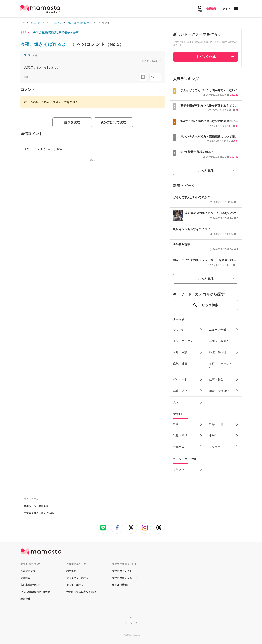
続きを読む (72, 122)
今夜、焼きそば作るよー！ (49, 44)
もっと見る (206, 171)
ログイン (225, 9)
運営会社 (25, 599)
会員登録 (211, 9)
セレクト (179, 469)
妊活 (176, 424)
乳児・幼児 (180, 436)
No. (27, 55)
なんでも (179, 330)
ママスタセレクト (122, 571)
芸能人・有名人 (219, 341)
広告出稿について (30, 585)
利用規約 (71, 571)
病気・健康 (180, 364)
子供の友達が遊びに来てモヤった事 (56, 33)
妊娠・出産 (216, 424)
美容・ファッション (220, 366)
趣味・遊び (180, 391)
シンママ (215, 447)
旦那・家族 (180, 352)
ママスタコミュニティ (124, 578)
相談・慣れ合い (219, 391)
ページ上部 (131, 623)
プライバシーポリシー (79, 578)
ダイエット (180, 379)
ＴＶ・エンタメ (183, 341)
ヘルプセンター (29, 571)
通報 (26, 77)
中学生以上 (180, 447)
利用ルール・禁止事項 (36, 506)
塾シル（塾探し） (122, 585)
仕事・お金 (216, 379)
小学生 (213, 436)
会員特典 (25, 578)
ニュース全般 (218, 330)
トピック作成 (206, 57)
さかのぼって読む (113, 122)
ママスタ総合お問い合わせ (35, 592)
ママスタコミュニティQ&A (39, 513)
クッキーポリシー (76, 585)
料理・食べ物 (218, 352)
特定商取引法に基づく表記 (81, 592)
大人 (176, 402)
